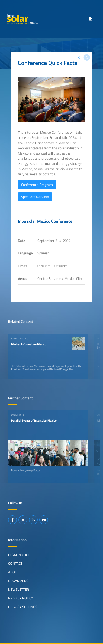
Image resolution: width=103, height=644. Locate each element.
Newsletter (19, 589)
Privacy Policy (21, 598)
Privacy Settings (23, 607)
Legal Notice (19, 555)
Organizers (18, 581)
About (14, 572)
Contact (15, 563)
